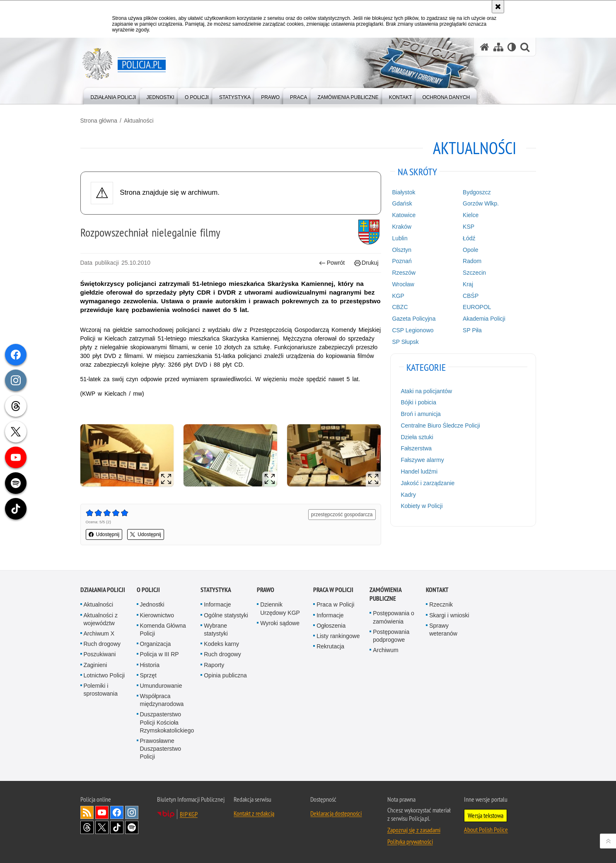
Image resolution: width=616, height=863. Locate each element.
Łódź (469, 238)
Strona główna (99, 121)
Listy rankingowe (338, 636)
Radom (472, 261)
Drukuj (366, 263)
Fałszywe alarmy (422, 460)
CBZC (400, 307)
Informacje (217, 604)
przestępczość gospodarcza (342, 515)
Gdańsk (402, 203)
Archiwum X (99, 633)
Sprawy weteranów (443, 630)
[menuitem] (114, 95)
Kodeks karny (221, 644)
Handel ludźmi (419, 471)
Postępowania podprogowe (391, 636)
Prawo (266, 590)
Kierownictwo (157, 615)
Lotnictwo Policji (104, 675)
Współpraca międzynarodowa (162, 700)
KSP (469, 227)
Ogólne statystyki (226, 615)
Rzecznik (441, 604)
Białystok (403, 192)
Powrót (332, 263)
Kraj (468, 284)
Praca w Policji (333, 590)
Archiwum (385, 650)
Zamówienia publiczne (385, 594)
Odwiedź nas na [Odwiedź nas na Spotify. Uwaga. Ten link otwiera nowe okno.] (132, 827)
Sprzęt (148, 675)
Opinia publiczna (225, 675)
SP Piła (472, 330)
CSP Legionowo (413, 330)
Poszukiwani (100, 654)
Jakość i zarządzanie (428, 483)
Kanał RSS (87, 812)
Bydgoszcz (477, 192)
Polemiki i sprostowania (101, 690)
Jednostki (152, 604)
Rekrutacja (330, 646)
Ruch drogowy (102, 644)
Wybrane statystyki (216, 630)
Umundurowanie (161, 686)
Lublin (400, 238)
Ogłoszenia (331, 626)
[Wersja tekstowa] (512, 47)
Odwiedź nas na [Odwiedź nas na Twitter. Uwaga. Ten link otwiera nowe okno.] (102, 827)
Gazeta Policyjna (414, 319)
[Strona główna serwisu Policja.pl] (485, 47)
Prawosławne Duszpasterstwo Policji (161, 749)
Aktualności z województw (101, 619)
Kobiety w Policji (422, 506)
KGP (398, 296)
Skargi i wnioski (449, 615)
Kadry (408, 495)
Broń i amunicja (421, 414)
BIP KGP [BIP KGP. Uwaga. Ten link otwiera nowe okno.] (189, 814)
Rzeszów (404, 273)
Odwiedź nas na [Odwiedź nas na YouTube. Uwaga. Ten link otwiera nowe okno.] (102, 812)
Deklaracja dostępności (336, 813)
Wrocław (403, 284)
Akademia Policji (484, 319)
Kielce (471, 215)
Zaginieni (95, 665)
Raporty (214, 665)
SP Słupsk (405, 342)
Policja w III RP (159, 654)
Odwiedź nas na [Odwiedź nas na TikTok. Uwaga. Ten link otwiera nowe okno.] (117, 827)
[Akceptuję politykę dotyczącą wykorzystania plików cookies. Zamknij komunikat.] (498, 7)
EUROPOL (477, 307)
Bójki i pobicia (418, 402)
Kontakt (437, 590)
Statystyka (216, 590)
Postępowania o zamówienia (394, 617)
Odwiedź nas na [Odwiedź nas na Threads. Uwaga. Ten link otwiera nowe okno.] (87, 827)
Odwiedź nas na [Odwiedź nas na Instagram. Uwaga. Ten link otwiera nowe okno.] (132, 812)
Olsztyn (402, 250)
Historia (150, 665)
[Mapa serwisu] (498, 47)
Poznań (402, 261)
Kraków (402, 227)
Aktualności (139, 121)
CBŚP (471, 296)
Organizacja (156, 644)
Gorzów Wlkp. (481, 203)
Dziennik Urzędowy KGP (280, 608)
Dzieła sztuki (417, 437)
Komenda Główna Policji (163, 630)
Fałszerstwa (416, 448)
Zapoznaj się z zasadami (414, 830)
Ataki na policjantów (426, 391)
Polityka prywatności (410, 841)
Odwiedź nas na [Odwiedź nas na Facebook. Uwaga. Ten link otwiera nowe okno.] (117, 812)
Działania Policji (103, 590)
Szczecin (474, 273)
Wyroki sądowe (280, 623)
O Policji (148, 590)
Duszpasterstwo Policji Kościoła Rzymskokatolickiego (167, 722)
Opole (470, 250)
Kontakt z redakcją (254, 813)
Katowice (404, 215)
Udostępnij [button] (104, 534)
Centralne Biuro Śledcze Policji (440, 425)
